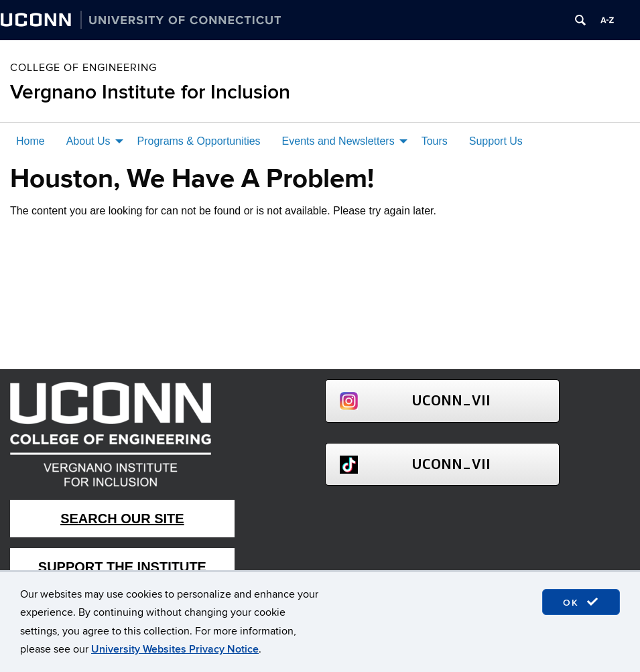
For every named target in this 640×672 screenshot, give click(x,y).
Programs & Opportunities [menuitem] (199, 141)
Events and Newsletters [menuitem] (338, 141)
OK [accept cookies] (581, 602)
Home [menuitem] (30, 141)
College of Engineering (83, 68)
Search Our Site (122, 519)
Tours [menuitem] (435, 141)
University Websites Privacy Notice (175, 649)
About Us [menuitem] (88, 141)
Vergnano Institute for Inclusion (150, 92)
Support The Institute (122, 567)
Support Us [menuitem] (496, 141)
